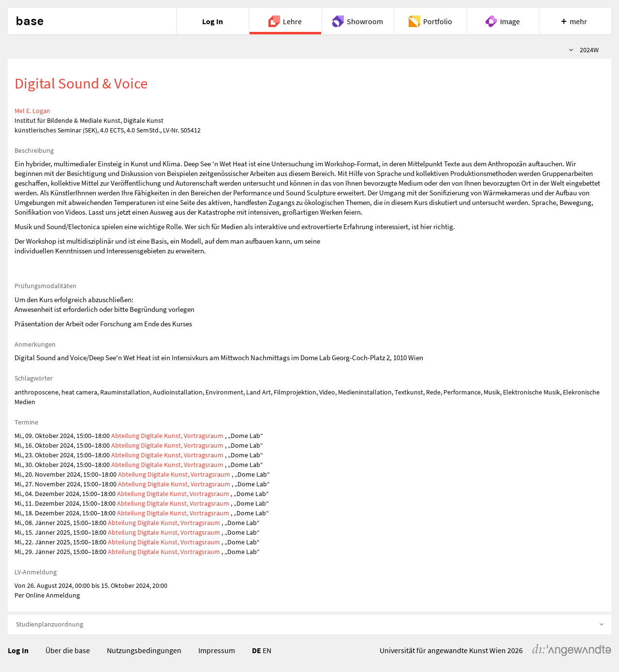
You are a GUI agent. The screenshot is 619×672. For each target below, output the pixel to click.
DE (257, 650)
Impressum (217, 650)
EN (267, 650)
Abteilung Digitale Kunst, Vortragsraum (167, 436)
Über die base (68, 650)
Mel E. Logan (32, 111)
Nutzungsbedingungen (144, 650)
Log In (18, 650)
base (29, 21)
